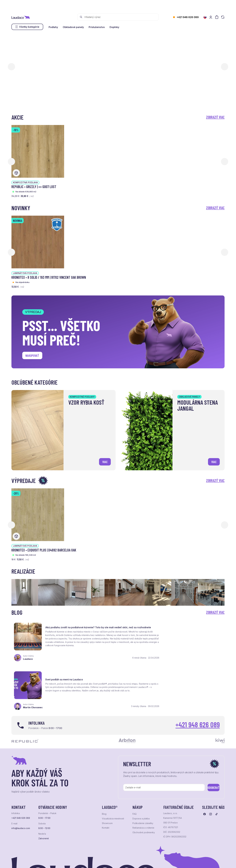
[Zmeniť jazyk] (205, 17)
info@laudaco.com (21, 795)
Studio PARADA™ (121, 862)
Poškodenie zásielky (143, 790)
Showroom (107, 790)
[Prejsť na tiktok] (217, 781)
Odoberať (210, 753)
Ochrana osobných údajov (23, 862)
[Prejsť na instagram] (211, 781)
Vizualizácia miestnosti (113, 785)
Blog (104, 781)
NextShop (45, 862)
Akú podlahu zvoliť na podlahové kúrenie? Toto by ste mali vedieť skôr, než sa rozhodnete (78, 627)
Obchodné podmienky (144, 799)
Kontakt (106, 794)
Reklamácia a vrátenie (143, 794)
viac (104, 461)
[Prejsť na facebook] (205, 781)
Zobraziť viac (215, 117)
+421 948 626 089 (188, 17)
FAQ (134, 781)
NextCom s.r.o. (85, 862)
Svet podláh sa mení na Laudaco (174, 626)
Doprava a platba (141, 785)
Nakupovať (33, 356)
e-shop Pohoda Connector (63, 862)
